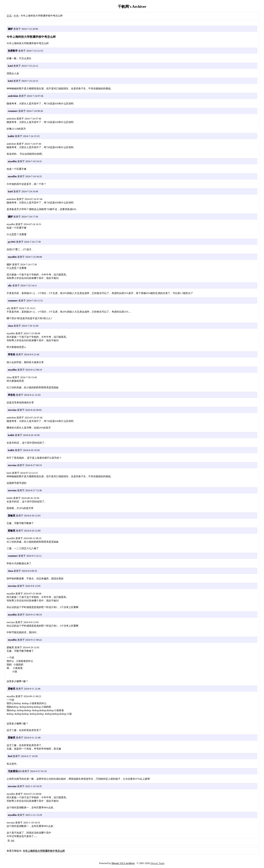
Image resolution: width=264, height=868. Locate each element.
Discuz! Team (157, 863)
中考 (16, 16)
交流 (9, 16)
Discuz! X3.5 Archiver (123, 863)
